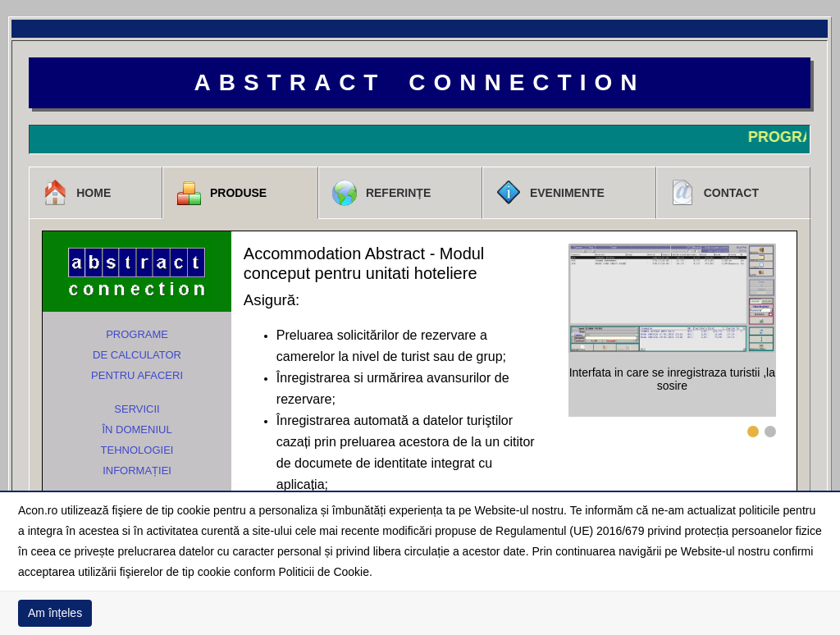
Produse (221, 193)
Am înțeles (55, 613)
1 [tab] (753, 432)
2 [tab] (770, 432)
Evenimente (550, 193)
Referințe (381, 193)
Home (76, 193)
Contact (714, 193)
